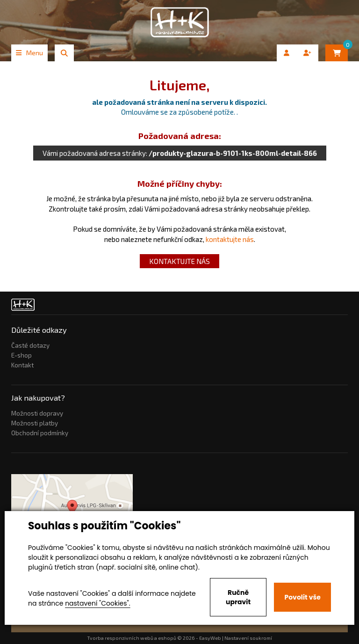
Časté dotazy (30, 345)
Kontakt (22, 365)
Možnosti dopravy (37, 413)
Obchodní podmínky (40, 433)
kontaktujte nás (230, 239)
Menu (29, 53)
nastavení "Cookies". (97, 603)
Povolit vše (302, 597)
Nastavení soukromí (248, 638)
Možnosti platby (35, 423)
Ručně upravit (238, 597)
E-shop (22, 355)
